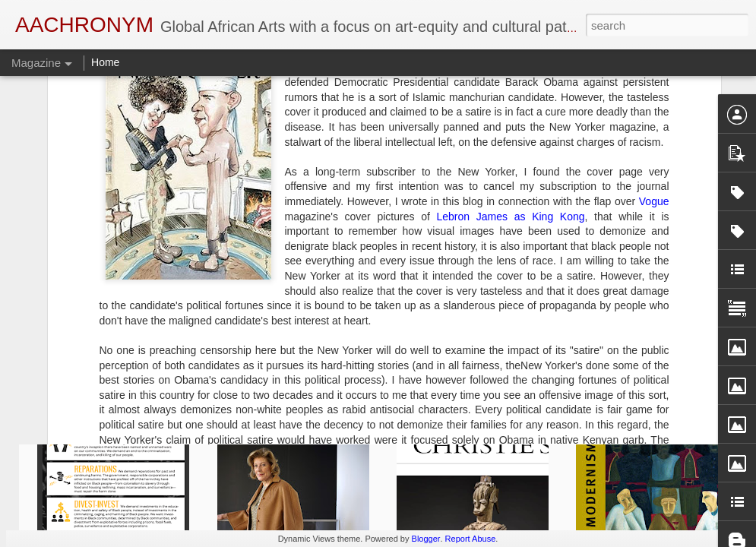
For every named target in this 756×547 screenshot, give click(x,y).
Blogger (426, 539)
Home (105, 62)
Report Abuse (471, 539)
